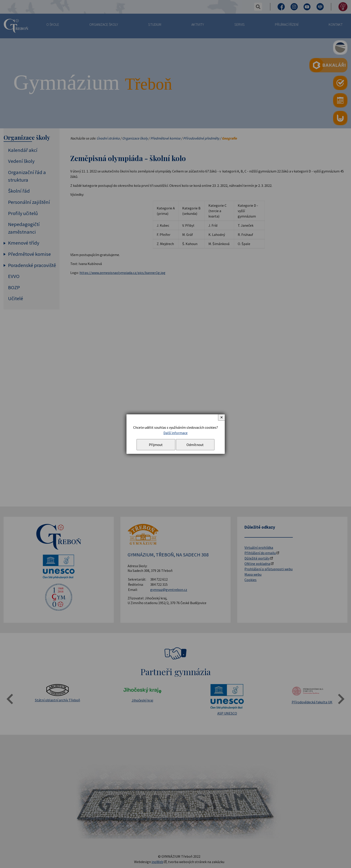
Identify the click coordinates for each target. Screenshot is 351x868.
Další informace (175, 433)
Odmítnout (195, 445)
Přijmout (156, 445)
